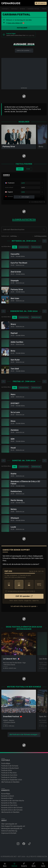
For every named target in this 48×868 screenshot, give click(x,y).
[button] (24, 28)
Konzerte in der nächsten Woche (13, 801)
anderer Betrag (39, 584)
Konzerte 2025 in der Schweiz (12, 808)
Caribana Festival (34, 9)
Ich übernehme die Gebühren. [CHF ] (20, 591)
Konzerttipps (6, 794)
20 (19, 584)
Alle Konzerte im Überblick (10, 812)
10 (9, 584)
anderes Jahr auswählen (24, 51)
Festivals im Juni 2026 (9, 775)
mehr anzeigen (24, 197)
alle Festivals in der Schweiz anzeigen (23, 735)
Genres (20, 169)
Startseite (5, 9)
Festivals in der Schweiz (10, 766)
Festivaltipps (6, 764)
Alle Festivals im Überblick (10, 782)
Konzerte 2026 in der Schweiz (12, 810)
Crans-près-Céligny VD (15, 23)
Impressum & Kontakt (9, 833)
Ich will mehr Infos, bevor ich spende (23, 606)
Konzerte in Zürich (8, 796)
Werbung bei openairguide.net (12, 829)
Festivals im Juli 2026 (9, 777)
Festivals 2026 (7, 770)
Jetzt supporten (41, 3)
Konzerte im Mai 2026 (9, 803)
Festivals (14, 9)
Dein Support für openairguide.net (13, 826)
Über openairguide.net (9, 824)
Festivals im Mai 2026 (9, 773)
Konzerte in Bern (7, 798)
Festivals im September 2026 (12, 780)
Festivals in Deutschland (10, 768)
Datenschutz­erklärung (9, 831)
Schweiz (23, 9)
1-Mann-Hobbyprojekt (35, 556)
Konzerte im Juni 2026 (9, 805)
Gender (28, 169)
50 (29, 584)
